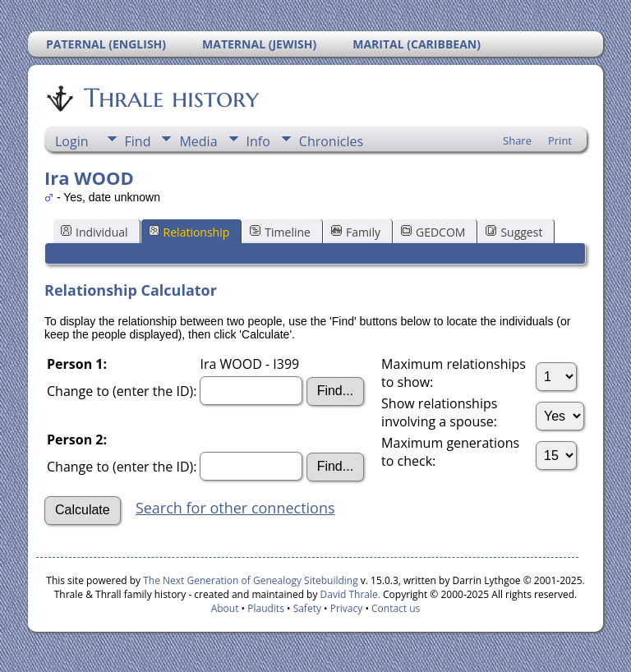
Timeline (280, 232)
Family (356, 232)
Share (517, 140)
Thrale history (170, 98)
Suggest (514, 232)
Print (560, 140)
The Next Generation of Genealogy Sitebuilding (251, 580)
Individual (94, 232)
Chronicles (331, 141)
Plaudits (266, 608)
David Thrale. (350, 594)
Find (138, 141)
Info (258, 141)
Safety (307, 608)
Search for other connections (235, 508)
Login (72, 141)
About (225, 608)
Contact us (396, 608)
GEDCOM (433, 232)
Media (198, 141)
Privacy (347, 608)
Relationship (189, 232)
